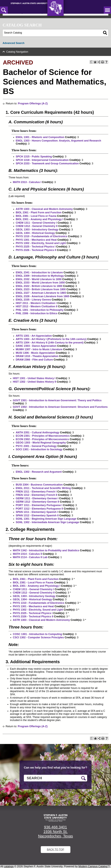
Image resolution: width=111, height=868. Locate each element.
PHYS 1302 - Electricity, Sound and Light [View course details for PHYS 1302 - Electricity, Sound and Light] (41, 243)
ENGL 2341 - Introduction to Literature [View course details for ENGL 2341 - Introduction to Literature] (39, 272)
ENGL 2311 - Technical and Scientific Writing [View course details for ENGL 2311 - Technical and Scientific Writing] (43, 488)
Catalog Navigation (17, 52)
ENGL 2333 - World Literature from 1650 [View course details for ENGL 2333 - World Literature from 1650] (40, 283)
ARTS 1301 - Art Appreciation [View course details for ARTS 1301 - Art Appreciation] (34, 336)
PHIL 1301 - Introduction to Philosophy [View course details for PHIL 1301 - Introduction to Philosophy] (40, 310)
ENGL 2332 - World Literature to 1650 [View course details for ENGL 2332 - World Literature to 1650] (39, 279)
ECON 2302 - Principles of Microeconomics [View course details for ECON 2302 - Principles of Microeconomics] (42, 439)
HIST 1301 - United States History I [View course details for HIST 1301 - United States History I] (34, 378)
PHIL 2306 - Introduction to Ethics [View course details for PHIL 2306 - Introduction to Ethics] (37, 313)
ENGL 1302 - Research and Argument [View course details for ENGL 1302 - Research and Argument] (39, 472)
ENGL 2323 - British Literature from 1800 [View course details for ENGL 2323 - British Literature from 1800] (41, 289)
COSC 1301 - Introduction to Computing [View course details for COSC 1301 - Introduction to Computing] (37, 634)
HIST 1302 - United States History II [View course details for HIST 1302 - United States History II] (34, 382)
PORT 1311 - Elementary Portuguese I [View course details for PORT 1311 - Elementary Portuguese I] (39, 505)
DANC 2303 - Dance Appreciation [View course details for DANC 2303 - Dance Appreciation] (36, 346)
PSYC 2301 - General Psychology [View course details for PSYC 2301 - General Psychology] (36, 446)
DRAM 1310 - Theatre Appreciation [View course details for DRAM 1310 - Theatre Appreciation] (37, 356)
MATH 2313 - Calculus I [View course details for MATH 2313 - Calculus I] (27, 182)
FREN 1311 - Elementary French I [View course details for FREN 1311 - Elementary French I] (36, 492)
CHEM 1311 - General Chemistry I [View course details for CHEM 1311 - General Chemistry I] (36, 223)
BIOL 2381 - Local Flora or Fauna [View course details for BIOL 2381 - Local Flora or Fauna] (36, 216)
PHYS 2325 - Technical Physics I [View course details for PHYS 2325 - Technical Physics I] (36, 247)
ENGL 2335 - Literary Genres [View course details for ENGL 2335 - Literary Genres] (33, 300)
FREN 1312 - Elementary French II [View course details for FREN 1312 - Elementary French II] (36, 495)
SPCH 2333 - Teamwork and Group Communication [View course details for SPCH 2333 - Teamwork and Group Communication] (47, 163)
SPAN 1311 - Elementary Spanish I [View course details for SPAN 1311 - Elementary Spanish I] (37, 512)
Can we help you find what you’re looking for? (55, 768)
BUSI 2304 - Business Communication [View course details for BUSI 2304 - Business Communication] (39, 485)
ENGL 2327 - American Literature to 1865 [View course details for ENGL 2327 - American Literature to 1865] (41, 293)
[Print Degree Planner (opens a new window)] (91, 62)
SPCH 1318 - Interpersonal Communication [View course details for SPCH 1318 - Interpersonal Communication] (42, 160)
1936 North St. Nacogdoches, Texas (56, 834)
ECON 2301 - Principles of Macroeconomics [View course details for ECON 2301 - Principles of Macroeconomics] (43, 436)
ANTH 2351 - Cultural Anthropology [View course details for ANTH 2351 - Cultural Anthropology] (38, 432)
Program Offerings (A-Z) (33, 103)
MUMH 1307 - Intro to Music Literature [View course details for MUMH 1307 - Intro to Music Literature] (39, 349)
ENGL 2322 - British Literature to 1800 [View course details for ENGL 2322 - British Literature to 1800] (39, 286)
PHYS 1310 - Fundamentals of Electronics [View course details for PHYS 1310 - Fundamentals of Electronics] (41, 236)
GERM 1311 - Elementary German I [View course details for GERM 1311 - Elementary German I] (37, 498)
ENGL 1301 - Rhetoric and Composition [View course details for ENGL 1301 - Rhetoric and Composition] (40, 137)
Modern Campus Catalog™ (94, 866)
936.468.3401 (55, 827)
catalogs (9, 866)
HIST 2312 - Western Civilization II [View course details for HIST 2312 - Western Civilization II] (37, 306)
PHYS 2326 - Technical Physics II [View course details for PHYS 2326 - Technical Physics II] (36, 250)
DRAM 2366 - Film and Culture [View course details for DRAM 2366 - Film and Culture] (34, 360)
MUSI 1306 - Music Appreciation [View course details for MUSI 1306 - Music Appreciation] (35, 353)
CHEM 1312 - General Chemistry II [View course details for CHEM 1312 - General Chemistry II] (37, 226)
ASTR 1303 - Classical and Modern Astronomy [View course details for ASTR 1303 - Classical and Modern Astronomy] (44, 209)
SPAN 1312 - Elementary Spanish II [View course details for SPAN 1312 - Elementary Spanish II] (37, 515)
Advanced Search (14, 43)
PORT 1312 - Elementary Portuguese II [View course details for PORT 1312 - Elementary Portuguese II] (39, 509)
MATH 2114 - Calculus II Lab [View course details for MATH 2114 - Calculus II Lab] (30, 557)
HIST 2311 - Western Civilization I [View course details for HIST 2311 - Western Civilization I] (36, 303)
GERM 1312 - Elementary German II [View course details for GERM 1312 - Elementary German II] (37, 502)
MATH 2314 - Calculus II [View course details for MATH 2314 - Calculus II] (27, 554)
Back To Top (55, 849)
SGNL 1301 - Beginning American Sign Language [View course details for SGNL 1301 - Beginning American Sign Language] (46, 519)
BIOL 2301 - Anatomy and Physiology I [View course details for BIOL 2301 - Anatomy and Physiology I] (39, 219)
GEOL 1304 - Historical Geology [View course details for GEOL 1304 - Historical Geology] (35, 233)
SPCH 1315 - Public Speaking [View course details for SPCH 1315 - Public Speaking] (34, 157)
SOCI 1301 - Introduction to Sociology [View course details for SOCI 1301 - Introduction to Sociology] (39, 449)
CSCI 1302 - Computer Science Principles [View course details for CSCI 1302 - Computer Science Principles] (38, 637)
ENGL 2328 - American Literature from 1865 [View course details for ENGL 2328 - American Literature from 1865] (42, 296)
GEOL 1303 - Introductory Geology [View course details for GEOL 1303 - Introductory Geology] (37, 230)
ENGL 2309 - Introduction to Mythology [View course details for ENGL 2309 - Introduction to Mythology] (40, 276)
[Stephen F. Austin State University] (29, 3)
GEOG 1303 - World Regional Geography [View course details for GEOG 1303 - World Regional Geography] (41, 443)
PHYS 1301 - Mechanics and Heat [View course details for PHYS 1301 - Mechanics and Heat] (36, 240)
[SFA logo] (55, 818)
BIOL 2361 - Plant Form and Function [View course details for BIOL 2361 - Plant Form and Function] (39, 212)
